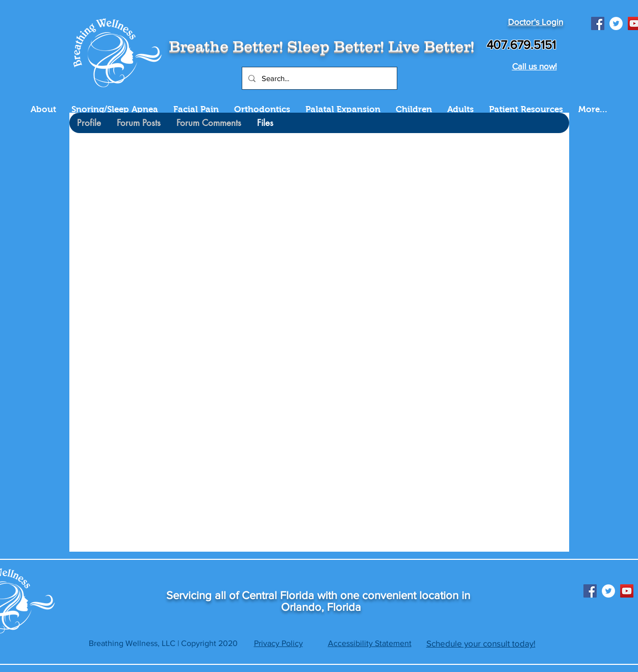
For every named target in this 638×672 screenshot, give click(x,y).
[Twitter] (616, 23)
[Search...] (318, 78)
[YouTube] (627, 591)
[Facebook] (598, 23)
